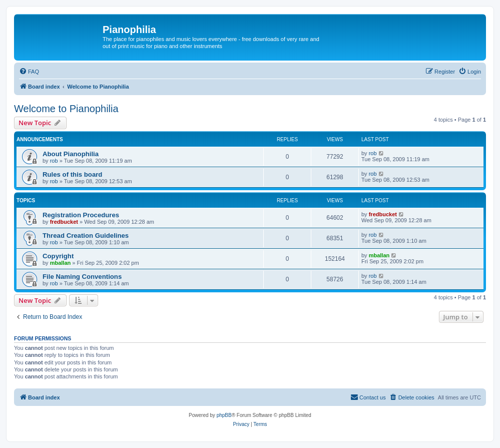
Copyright (58, 256)
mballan (61, 263)
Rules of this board (72, 174)
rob (54, 161)
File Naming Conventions (82, 277)
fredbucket (64, 222)
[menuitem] (29, 72)
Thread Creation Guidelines (86, 236)
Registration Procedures (81, 215)
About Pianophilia (71, 154)
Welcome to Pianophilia (66, 109)
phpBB (224, 415)
